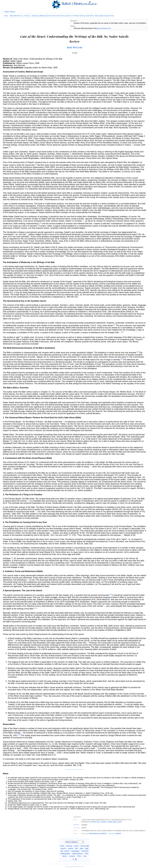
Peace (112, 16)
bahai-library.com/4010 (98, 834)
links (87, 854)
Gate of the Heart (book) (75, 16)
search (63, 848)
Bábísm (43, 16)
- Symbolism (35, 16)
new (85, 856)
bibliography (65, 854)
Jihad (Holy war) (92, 16)
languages (75, 851)
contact (72, 856)
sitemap (69, 846)
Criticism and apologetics (56, 16)
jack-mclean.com (104, 28)
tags (87, 848)
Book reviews (10, 12)
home (62, 846)
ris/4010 (118, 834)
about (65, 856)
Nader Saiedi (104, 16)
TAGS (6, 16)
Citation (111, 834)
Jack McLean (75, 47)
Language (76, 825)
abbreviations (78, 854)
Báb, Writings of (16, 16)
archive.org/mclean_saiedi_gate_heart (106, 822)
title (76, 848)
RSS (79, 856)
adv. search (65, 851)
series (76, 846)
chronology (85, 846)
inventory (85, 851)
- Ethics (26, 16)
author (71, 848)
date (81, 848)
